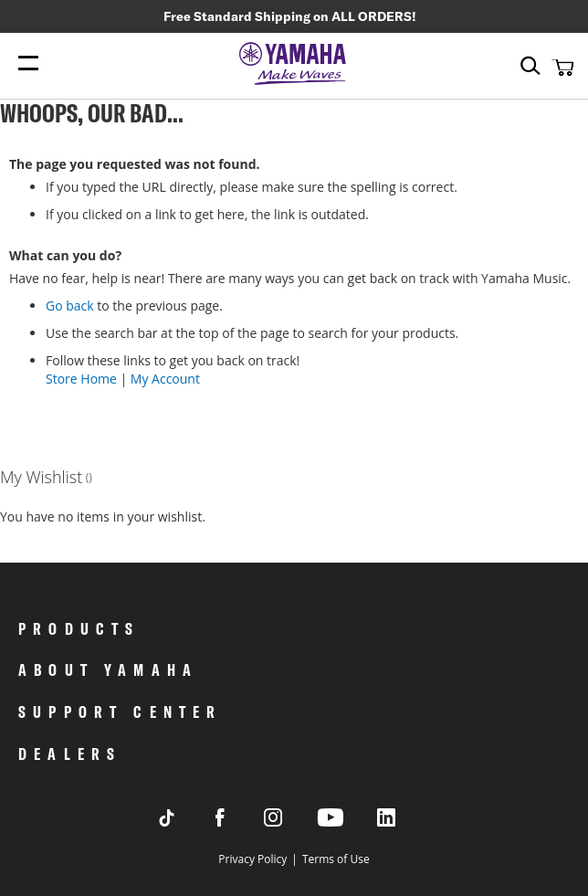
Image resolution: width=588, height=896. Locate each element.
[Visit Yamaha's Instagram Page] (290, 822)
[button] (561, 67)
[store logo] (294, 65)
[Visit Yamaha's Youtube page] (347, 825)
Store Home (81, 379)
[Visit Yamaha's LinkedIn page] (404, 822)
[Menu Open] (28, 63)
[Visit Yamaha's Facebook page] (237, 822)
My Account (165, 379)
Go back (70, 306)
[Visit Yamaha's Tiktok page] (184, 822)
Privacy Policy (252, 859)
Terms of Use (336, 859)
